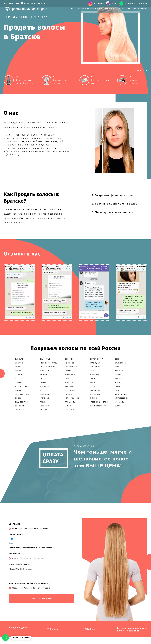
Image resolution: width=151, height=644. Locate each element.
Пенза (92, 386)
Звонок (47, 588)
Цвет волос (14, 524)
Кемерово (70, 363)
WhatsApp (14, 588)
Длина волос (16, 535)
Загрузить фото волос (21, 564)
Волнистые (26, 558)
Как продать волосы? (90, 9)
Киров (68, 406)
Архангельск (71, 386)
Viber (25, 588)
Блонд (44, 529)
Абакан (118, 386)
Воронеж (69, 359)
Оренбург (20, 406)
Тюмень (44, 375)
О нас (72, 9)
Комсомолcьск (72, 398)
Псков (117, 382)
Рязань (43, 402)
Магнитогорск (22, 386)
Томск (43, 390)
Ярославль (70, 402)
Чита (117, 390)
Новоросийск (121, 394)
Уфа (17, 379)
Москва (43, 410)
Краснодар (95, 363)
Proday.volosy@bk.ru (19, 628)
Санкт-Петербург (98, 406)
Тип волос (14, 554)
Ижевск (118, 359)
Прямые (13, 558)
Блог (120, 9)
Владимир (95, 375)
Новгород (70, 410)
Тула (67, 379)
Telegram (35, 588)
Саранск (19, 382)
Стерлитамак (71, 390)
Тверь (93, 379)
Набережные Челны (99, 402)
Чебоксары (45, 406)
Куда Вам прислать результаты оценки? (29, 583)
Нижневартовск (23, 394)
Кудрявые (39, 558)
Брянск (118, 375)
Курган (18, 390)
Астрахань (119, 402)
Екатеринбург (96, 359)
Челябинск (95, 394)
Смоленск (20, 410)
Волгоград (45, 359)
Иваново (119, 371)
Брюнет (23, 529)
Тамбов (68, 394)
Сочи (92, 371)
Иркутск (19, 363)
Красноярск (120, 363)
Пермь (18, 371)
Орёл (42, 379)
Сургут (43, 382)
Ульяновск (70, 375)
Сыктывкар (95, 390)
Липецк (93, 398)
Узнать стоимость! (41, 599)
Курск (92, 382)
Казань (18, 367)
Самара (68, 371)
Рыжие (34, 529)
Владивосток (21, 402)
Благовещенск (121, 398)
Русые (13, 529)
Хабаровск (45, 398)
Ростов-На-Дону (48, 367)
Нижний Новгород (49, 363)
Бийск (18, 398)
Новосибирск (96, 367)
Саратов (19, 375)
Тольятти (44, 371)
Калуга (118, 406)
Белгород (119, 379)
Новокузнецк (71, 367)
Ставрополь (46, 394)
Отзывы (110, 9)
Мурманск (45, 386)
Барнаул (19, 359)
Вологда (69, 382)
